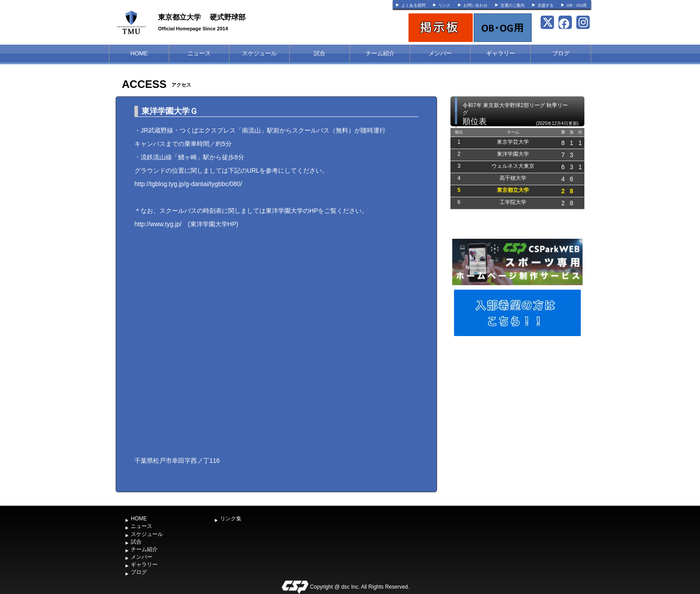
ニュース (199, 53)
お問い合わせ (475, 5)
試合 (320, 53)
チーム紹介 (380, 53)
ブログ (561, 53)
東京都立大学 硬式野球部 (202, 17)
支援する (546, 5)
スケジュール (259, 53)
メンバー (440, 53)
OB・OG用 (577, 5)
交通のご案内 (512, 5)
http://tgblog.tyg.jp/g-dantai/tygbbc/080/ (188, 184)
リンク (444, 5)
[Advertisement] (517, 405)
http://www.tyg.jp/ (158, 224)
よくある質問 (413, 5)
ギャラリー (501, 53)
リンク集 (231, 519)
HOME (139, 53)
